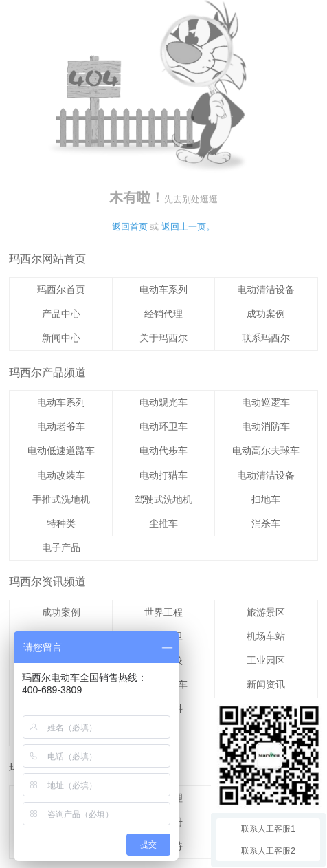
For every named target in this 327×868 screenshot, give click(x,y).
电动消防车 (266, 426)
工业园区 (266, 660)
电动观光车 (163, 402)
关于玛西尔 (163, 338)
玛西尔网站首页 (47, 259)
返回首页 (130, 227)
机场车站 (266, 636)
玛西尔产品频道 (47, 372)
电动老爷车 (61, 426)
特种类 (61, 523)
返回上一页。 (188, 227)
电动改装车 (61, 475)
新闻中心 (61, 338)
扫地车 (266, 499)
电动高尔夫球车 (266, 451)
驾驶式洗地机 (163, 499)
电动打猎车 (163, 475)
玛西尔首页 (61, 290)
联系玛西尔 (266, 338)
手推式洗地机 (61, 499)
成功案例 (266, 314)
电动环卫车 (163, 426)
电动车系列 (163, 290)
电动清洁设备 (266, 290)
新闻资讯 (266, 684)
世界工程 (163, 612)
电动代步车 (163, 451)
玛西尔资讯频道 (47, 582)
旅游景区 (266, 612)
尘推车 (163, 523)
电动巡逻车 (266, 402)
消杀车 (266, 523)
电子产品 (61, 547)
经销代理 (163, 314)
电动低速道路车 (61, 451)
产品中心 (61, 314)
